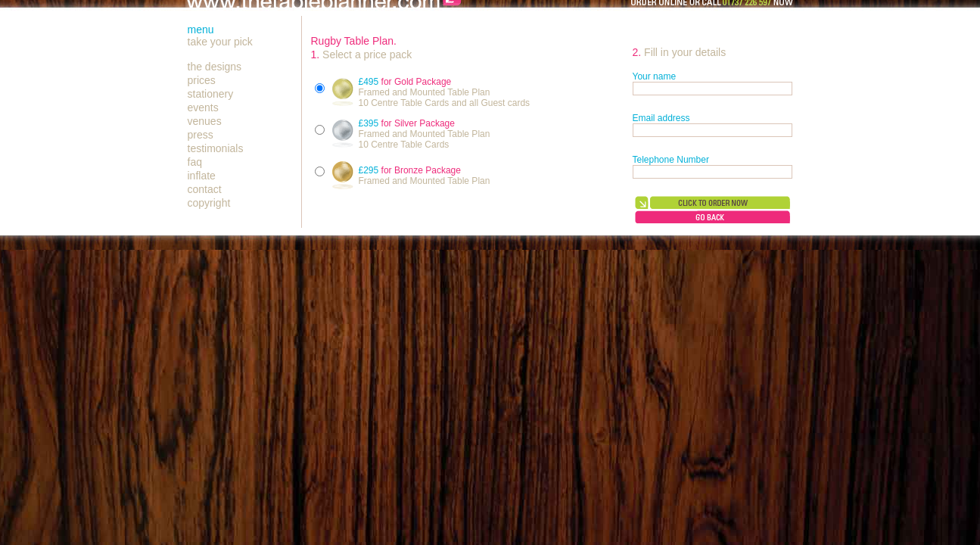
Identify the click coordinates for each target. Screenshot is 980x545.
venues (205, 121)
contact (205, 189)
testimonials (216, 148)
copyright (209, 203)
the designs (215, 67)
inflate (202, 176)
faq (195, 162)
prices (202, 80)
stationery (211, 94)
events (203, 107)
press (201, 135)
